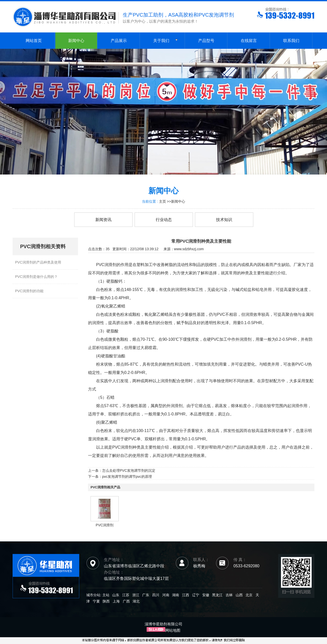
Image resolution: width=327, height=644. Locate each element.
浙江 (136, 595)
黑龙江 (217, 595)
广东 (146, 595)
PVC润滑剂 (105, 525)
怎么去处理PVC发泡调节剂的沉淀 (129, 470)
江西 (186, 595)
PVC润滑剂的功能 (29, 291)
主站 (105, 595)
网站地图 (173, 630)
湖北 (136, 601)
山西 (239, 595)
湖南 (176, 595)
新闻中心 (178, 201)
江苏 (126, 595)
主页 (162, 201)
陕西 (106, 601)
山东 (116, 595)
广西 (126, 601)
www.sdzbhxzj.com (189, 249)
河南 (166, 595)
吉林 (229, 595)
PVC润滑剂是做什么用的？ (36, 277)
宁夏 (96, 601)
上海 (116, 601)
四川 (156, 595)
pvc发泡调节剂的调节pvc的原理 (127, 477)
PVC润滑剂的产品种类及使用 (38, 262)
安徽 (206, 595)
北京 (249, 595)
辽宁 (196, 595)
